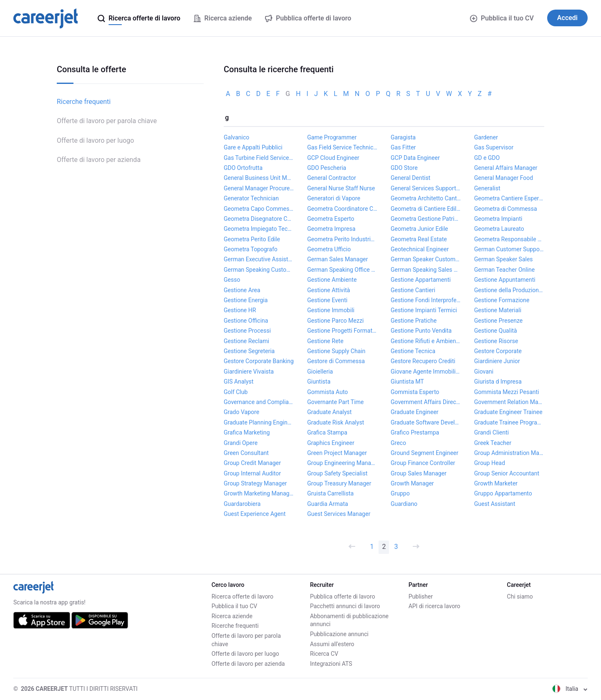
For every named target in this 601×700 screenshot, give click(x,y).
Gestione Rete (325, 341)
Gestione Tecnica (413, 351)
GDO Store (404, 168)
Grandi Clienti (491, 432)
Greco (398, 443)
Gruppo (400, 493)
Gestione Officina (246, 321)
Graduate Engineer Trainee (508, 412)
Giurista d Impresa (498, 382)
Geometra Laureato (499, 229)
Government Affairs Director (426, 402)
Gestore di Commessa (336, 361)
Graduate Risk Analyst (336, 422)
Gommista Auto (328, 392)
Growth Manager (412, 483)
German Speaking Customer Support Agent (259, 270)
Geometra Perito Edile (252, 239)
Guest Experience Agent (255, 514)
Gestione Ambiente (332, 280)
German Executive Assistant (259, 259)
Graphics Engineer (331, 443)
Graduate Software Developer (426, 422)
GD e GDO (487, 158)
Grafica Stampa (327, 432)
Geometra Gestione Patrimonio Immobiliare (426, 219)
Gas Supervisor (494, 147)
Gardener (486, 137)
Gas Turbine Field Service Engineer (259, 158)
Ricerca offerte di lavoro (242, 596)
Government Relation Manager (509, 402)
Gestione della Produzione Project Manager (509, 290)
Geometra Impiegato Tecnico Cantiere (259, 229)
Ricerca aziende (232, 616)
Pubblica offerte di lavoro (343, 596)
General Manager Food (504, 178)
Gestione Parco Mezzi (336, 321)
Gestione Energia (246, 300)
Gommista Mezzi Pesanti (507, 392)
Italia (570, 689)
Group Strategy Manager (255, 483)
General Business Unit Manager (259, 178)
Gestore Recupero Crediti (423, 361)
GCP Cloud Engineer (333, 158)
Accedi (567, 18)
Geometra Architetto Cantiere (426, 198)
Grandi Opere (241, 443)
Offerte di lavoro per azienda (99, 160)
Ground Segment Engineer (424, 453)
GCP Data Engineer (415, 158)
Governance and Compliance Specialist (259, 402)
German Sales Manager (337, 259)
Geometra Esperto (331, 219)
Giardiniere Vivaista (249, 371)
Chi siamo (520, 596)
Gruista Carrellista (330, 493)
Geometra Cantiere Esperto (509, 198)
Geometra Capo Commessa (259, 209)
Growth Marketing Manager (259, 493)
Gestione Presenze (498, 321)
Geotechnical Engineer (420, 249)
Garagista (403, 137)
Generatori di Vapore (334, 198)
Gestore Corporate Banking (259, 361)
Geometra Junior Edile (419, 229)
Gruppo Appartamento (503, 493)
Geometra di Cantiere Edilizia (426, 209)
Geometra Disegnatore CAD (259, 219)
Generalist (487, 188)
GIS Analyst (239, 382)
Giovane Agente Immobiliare (426, 371)
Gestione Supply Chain (336, 351)
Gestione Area (242, 290)
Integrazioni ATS (331, 664)
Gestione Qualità (496, 331)
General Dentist (410, 178)
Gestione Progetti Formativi (342, 331)
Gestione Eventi (327, 300)
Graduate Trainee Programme (509, 422)
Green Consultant (246, 453)
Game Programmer (332, 137)
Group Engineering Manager (342, 463)
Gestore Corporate (498, 351)
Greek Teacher (493, 443)
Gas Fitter (403, 147)
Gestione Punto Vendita (421, 331)
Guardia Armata (328, 504)
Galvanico (236, 137)
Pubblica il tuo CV (502, 18)
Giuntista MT (407, 382)
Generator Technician (251, 198)
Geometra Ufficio (329, 249)
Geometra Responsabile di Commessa (509, 239)
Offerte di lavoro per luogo (95, 140)
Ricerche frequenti (84, 102)
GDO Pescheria (327, 168)
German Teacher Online (504, 270)
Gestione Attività (329, 290)
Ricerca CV (324, 654)
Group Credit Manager (252, 463)
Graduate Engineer (415, 412)
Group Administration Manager (509, 453)
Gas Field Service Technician (342, 147)
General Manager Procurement (259, 188)
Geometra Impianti (498, 219)
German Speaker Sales (504, 259)
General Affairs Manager (506, 168)
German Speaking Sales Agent (426, 270)
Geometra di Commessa (506, 209)
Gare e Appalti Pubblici (253, 147)
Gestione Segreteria (249, 351)
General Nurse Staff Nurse (341, 188)
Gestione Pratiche (414, 321)
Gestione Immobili (331, 310)
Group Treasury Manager (339, 483)
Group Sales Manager (419, 473)
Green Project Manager (337, 453)
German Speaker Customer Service (426, 259)
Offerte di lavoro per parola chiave (107, 121)
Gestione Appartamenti (421, 280)
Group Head (490, 463)
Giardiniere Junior (497, 361)
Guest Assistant (495, 504)
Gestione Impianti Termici (424, 310)
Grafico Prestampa (415, 432)
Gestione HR (240, 310)
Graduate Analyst (330, 412)
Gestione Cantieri (413, 290)
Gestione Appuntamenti (505, 280)
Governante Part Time (336, 402)
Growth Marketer (496, 483)
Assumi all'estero (332, 644)
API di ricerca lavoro (434, 606)
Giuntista (319, 382)
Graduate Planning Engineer (259, 422)
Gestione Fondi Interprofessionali (426, 300)
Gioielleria (320, 371)
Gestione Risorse (496, 341)
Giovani (484, 371)
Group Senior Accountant (507, 473)
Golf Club (236, 392)
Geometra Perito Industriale (342, 239)
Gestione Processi (247, 331)
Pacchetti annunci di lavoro (345, 606)
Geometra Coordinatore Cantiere (342, 209)
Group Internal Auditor (252, 473)
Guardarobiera (242, 504)
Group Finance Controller (423, 463)
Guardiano (404, 504)
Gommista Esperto (415, 392)
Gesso (232, 280)
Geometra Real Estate (419, 239)
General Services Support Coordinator (426, 188)
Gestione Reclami (246, 341)
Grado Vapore (241, 412)
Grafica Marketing (247, 432)
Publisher (421, 596)
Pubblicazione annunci (339, 634)
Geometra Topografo (251, 249)
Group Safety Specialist (337, 473)
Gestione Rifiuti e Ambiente (426, 341)
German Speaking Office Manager (342, 270)
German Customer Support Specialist (509, 249)
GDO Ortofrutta (243, 168)
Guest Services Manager (339, 514)
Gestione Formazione (502, 300)
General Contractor (332, 178)
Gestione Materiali (498, 310)
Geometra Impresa (331, 229)
